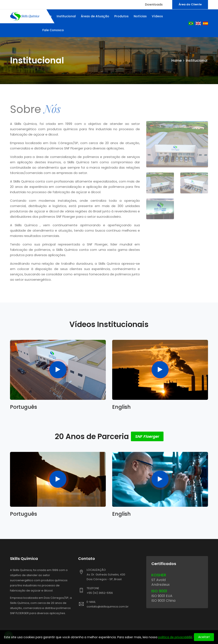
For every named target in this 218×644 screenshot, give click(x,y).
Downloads (154, 4)
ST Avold (158, 580)
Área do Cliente (190, 4)
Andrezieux (161, 585)
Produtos (121, 16)
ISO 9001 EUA (162, 596)
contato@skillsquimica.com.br (108, 607)
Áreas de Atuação (95, 16)
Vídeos (157, 16)
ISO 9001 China (163, 601)
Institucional (66, 16)
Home (176, 61)
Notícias (140, 16)
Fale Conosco (53, 30)
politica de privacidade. (175, 637)
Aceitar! (204, 637)
